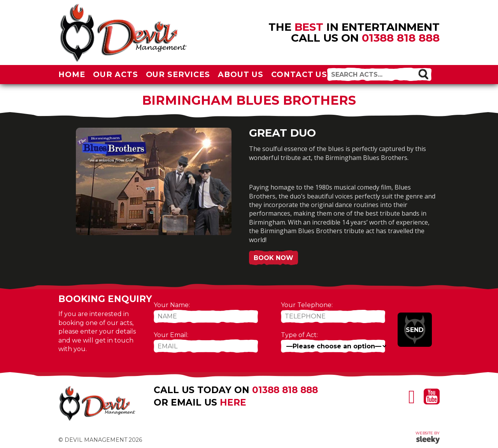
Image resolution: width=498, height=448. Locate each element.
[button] (423, 74)
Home (72, 74)
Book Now (274, 258)
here (233, 402)
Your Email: (171, 335)
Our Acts (116, 74)
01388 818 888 (401, 38)
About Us (241, 74)
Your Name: (172, 305)
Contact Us (299, 74)
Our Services (178, 74)
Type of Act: (299, 335)
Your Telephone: (307, 305)
